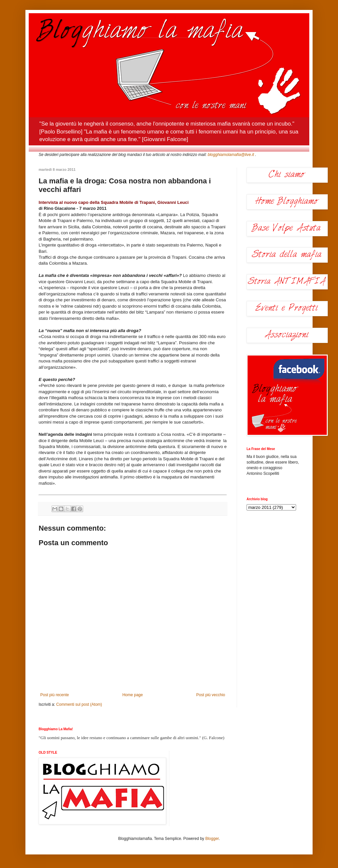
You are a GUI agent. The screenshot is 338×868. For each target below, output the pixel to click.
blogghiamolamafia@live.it (231, 155)
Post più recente (55, 695)
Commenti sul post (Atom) (79, 704)
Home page (133, 695)
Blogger (212, 839)
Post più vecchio (211, 695)
